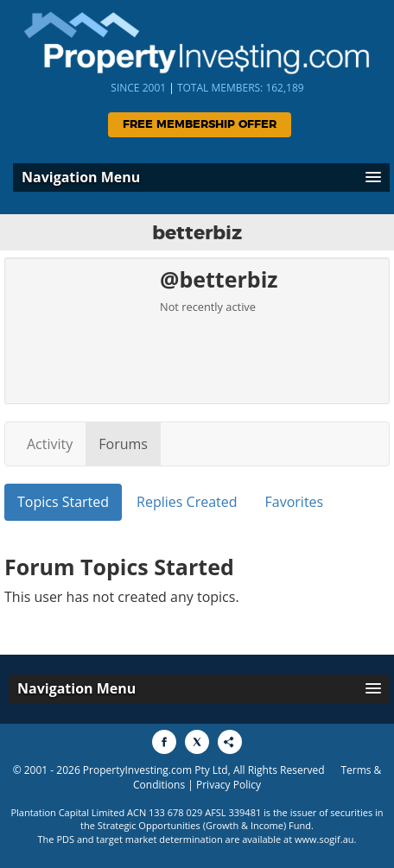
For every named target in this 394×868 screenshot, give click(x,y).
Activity (50, 444)
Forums (123, 444)
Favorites (295, 502)
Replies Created (187, 502)
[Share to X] (197, 742)
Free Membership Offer (200, 125)
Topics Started (63, 502)
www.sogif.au (324, 839)
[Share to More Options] (230, 742)
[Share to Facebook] (164, 742)
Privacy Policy (229, 785)
